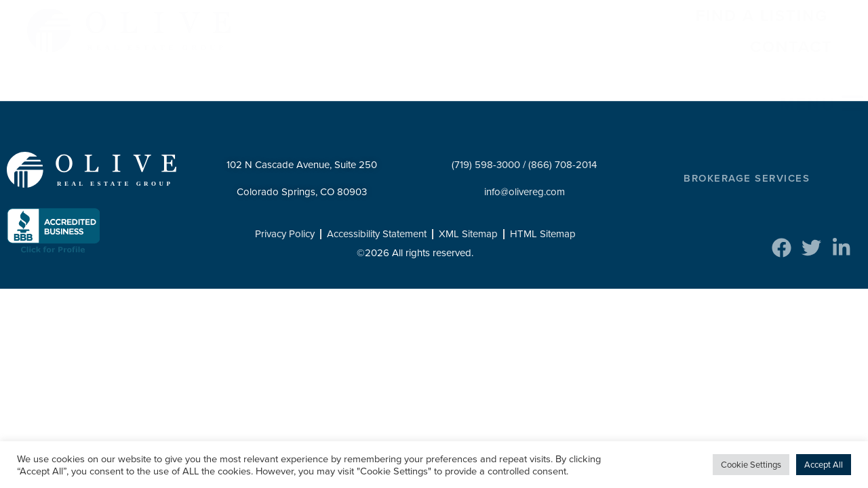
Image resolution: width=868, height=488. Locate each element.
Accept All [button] (824, 465)
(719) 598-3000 (486, 165)
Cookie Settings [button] (751, 465)
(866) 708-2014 (563, 165)
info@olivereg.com (525, 192)
